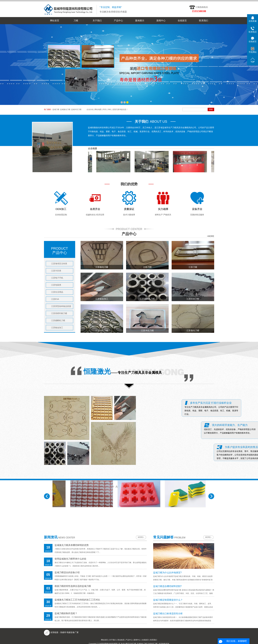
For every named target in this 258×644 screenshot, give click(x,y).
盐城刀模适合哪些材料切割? (167, 586)
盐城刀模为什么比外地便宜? (167, 573)
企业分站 (90, 109)
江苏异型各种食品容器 (61, 306)
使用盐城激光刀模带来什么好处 (70, 559)
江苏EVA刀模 (193, 299)
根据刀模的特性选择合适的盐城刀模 (73, 586)
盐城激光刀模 (65, 109)
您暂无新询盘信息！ (120, 109)
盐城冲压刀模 (76, 109)
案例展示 (140, 21)
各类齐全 (95, 209)
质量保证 (129, 209)
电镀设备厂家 (73, 632)
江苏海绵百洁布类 (59, 264)
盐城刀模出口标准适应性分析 (168, 614)
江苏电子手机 (57, 278)
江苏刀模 (147, 267)
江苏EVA (55, 299)
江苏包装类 (56, 285)
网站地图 (98, 109)
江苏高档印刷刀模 (59, 313)
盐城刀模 (56, 109)
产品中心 (118, 21)
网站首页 (55, 21)
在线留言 (182, 21)
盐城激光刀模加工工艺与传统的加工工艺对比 (77, 600)
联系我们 (204, 21)
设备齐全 (197, 209)
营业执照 (121, 640)
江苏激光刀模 (102, 267)
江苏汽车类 (56, 271)
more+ (141, 537)
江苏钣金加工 (57, 328)
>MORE (210, 236)
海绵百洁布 (188, 196)
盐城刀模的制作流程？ (66, 613)
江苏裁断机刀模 (58, 320)
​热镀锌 (63, 632)
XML (109, 109)
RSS (105, 109)
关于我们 (97, 21)
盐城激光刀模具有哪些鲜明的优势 (72, 545)
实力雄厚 (163, 209)
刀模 (76, 21)
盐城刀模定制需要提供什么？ (168, 600)
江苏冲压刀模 (102, 330)
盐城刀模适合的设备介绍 (67, 572)
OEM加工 (61, 209)
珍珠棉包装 (93, 196)
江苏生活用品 (57, 292)
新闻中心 (161, 21)
